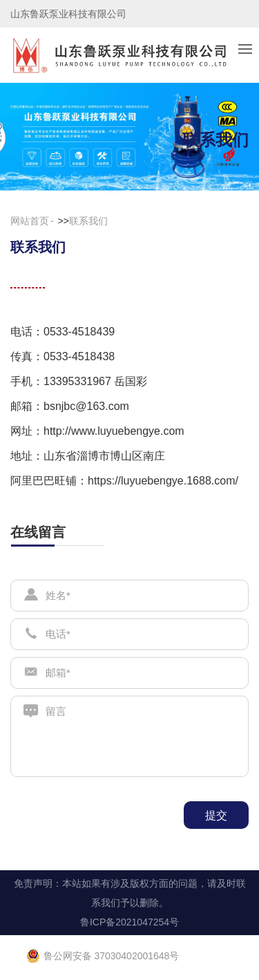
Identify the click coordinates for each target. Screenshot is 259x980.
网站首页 (30, 221)
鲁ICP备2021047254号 (129, 922)
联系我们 (88, 221)
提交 (216, 815)
